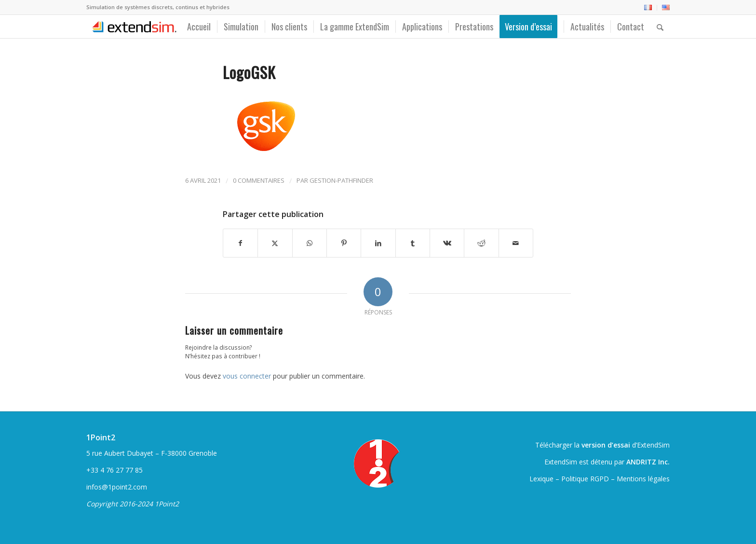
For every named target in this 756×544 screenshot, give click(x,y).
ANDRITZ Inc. (648, 462)
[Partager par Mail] (516, 243)
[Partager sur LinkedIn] (378, 243)
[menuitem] (648, 8)
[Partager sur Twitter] (275, 243)
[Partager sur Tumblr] (413, 243)
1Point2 (101, 437)
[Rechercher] (660, 27)
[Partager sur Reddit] (481, 243)
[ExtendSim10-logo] (133, 27)
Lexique (541, 479)
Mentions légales (643, 479)
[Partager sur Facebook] (240, 243)
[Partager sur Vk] (447, 243)
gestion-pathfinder (341, 180)
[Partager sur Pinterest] (344, 243)
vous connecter (247, 376)
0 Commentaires (259, 180)
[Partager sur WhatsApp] (310, 243)
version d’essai (606, 445)
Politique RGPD (585, 479)
